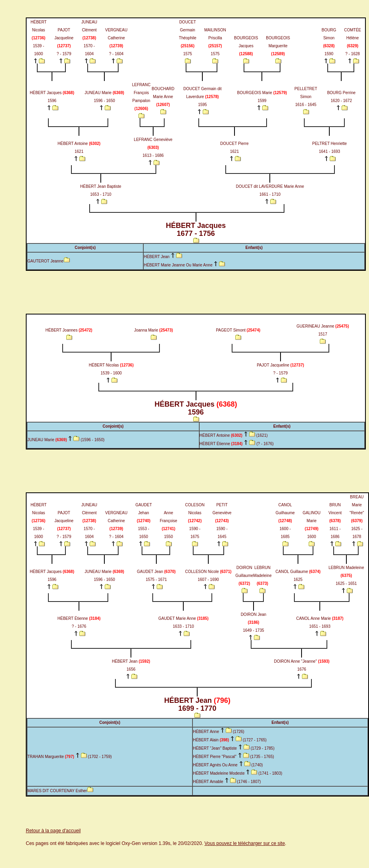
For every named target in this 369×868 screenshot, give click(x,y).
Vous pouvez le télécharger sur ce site (245, 843)
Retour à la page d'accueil (53, 831)
